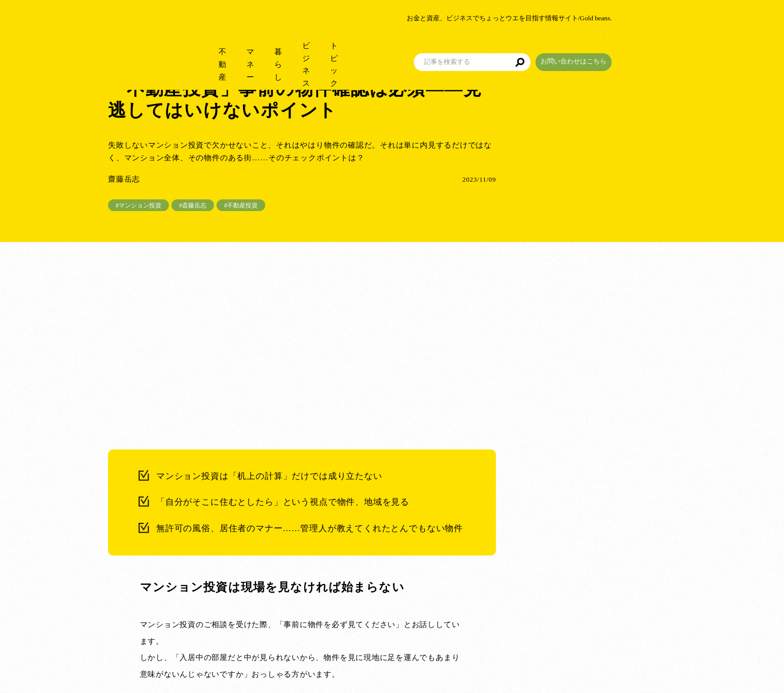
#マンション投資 (138, 205)
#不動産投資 (241, 205)
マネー (246, 50)
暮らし (289, 50)
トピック (387, 50)
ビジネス (336, 50)
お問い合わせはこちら (638, 47)
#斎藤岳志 (193, 205)
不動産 (203, 50)
